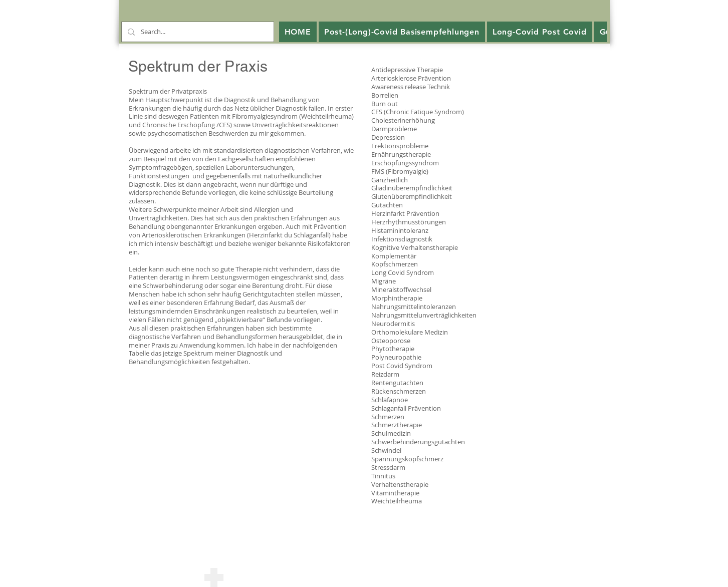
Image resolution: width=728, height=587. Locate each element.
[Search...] (197, 32)
